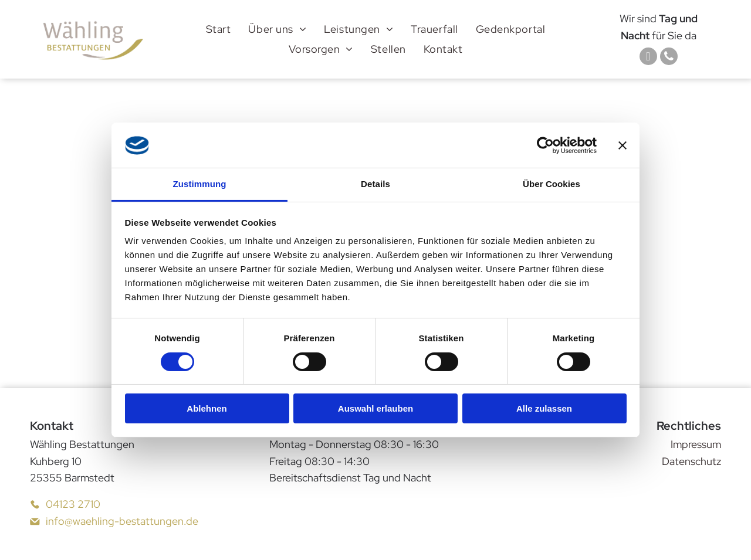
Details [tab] (375, 184)
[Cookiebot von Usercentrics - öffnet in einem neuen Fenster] (545, 145)
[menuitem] (219, 29)
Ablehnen (207, 408)
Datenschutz (691, 461)
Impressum (696, 444)
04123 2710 (73, 504)
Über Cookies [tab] (552, 184)
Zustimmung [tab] (200, 184)
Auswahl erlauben (375, 408)
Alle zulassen (544, 408)
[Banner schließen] (623, 145)
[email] (648, 58)
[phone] (669, 58)
